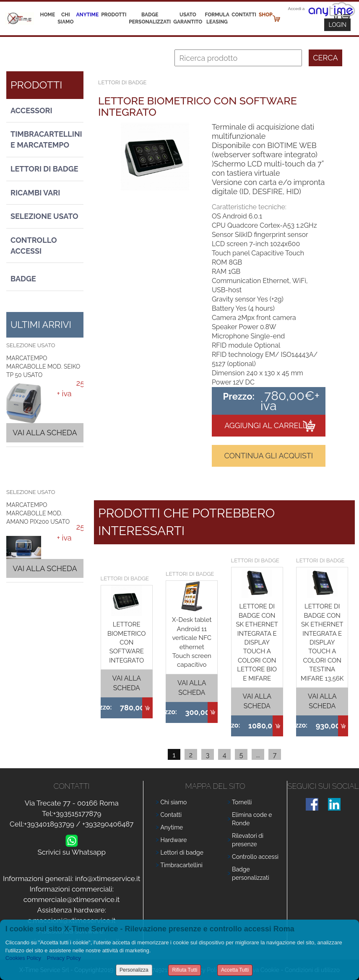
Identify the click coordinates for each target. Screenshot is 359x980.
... (258, 755)
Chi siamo (65, 18)
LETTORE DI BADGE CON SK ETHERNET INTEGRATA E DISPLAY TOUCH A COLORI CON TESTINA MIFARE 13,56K (322, 642)
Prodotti (114, 15)
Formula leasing (217, 18)
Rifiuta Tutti (185, 970)
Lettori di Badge (44, 169)
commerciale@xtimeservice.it (72, 899)
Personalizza (134, 970)
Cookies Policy (23, 958)
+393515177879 (77, 814)
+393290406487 (108, 824)
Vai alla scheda (45, 433)
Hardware (173, 840)
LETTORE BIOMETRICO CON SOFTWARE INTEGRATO (126, 642)
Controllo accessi (255, 857)
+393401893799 (49, 824)
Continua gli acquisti (268, 456)
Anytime (88, 15)
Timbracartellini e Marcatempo (46, 139)
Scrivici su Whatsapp (72, 850)
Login (337, 25)
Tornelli (242, 802)
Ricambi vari (35, 193)
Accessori (31, 110)
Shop (266, 15)
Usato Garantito (188, 18)
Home (48, 15)
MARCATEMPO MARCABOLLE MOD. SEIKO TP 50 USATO (43, 367)
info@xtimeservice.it (108, 879)
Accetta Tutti (235, 970)
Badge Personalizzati (150, 18)
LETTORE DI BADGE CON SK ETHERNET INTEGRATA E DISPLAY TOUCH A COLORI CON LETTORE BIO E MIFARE (257, 642)
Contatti (244, 15)
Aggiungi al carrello (268, 425)
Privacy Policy (64, 958)
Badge (23, 279)
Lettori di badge (182, 853)
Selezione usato (44, 216)
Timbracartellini (181, 865)
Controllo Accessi (34, 246)
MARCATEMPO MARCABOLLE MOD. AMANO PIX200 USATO (38, 513)
